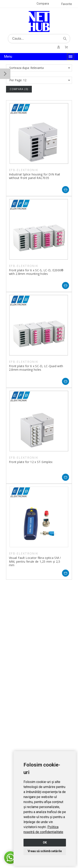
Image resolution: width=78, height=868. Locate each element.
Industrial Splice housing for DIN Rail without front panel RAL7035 (35, 176)
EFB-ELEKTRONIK (24, 170)
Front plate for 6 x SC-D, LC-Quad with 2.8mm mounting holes (36, 368)
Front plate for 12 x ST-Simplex (31, 462)
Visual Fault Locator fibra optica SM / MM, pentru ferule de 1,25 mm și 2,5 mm (35, 561)
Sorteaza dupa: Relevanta (27, 68)
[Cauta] (39, 39)
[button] (10, 858)
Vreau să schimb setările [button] (45, 851)
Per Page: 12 (18, 80)
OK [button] (45, 843)
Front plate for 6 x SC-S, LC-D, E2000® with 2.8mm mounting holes (36, 272)
